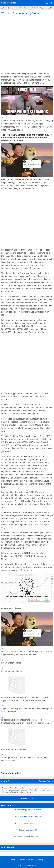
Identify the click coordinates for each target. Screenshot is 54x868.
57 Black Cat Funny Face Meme (24, 823)
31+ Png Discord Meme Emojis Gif (25, 830)
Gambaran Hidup (9, 3)
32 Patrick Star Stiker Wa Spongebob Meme (28, 817)
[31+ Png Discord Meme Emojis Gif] (6, 832)
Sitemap (40, 860)
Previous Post (45, 781)
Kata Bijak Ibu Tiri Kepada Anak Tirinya (26, 837)
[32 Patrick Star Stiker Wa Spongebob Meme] (6, 819)
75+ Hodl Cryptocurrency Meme (20, 13)
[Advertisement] (27, 43)
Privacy (31, 860)
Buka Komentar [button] (27, 799)
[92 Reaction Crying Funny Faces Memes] (6, 812)
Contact (22, 860)
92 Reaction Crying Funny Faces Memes (27, 810)
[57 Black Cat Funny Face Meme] (6, 825)
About (13, 860)
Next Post (8, 781)
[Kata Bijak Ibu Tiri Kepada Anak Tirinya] (6, 839)
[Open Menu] (47, 3)
